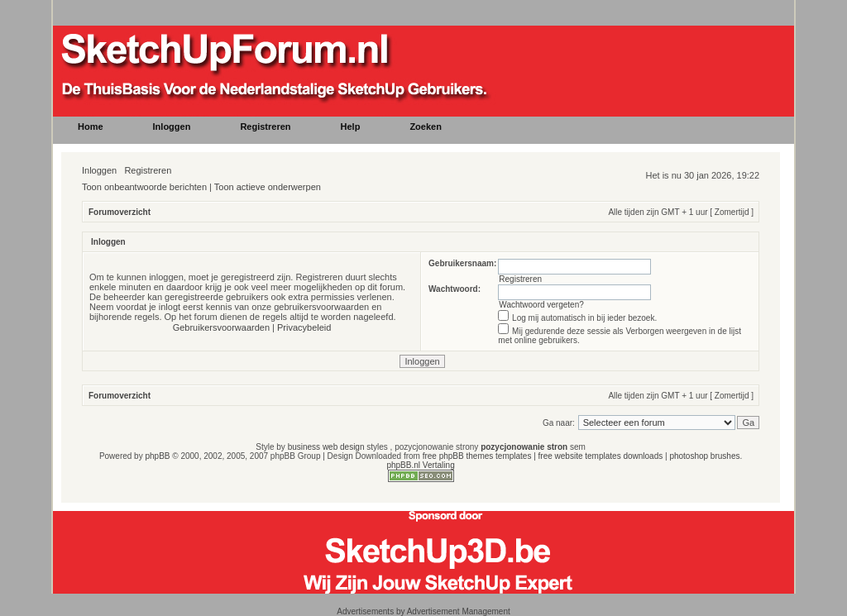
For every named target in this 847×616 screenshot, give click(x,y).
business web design (326, 447)
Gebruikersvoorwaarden (221, 327)
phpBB (157, 456)
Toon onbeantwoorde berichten (144, 187)
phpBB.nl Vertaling (420, 465)
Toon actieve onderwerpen (268, 187)
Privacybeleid (304, 327)
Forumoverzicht (120, 212)
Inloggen (99, 170)
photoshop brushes (704, 456)
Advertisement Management (459, 611)
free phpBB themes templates (477, 456)
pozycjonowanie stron (524, 447)
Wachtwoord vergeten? (541, 305)
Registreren (148, 170)
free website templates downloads (601, 456)
